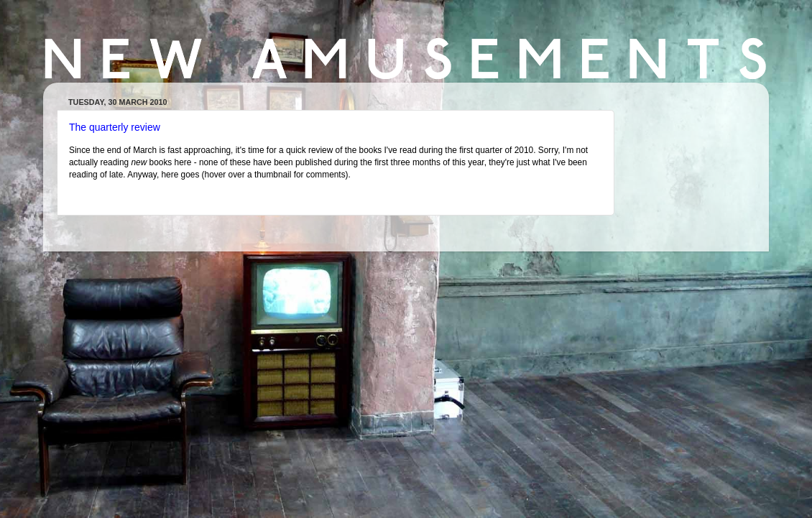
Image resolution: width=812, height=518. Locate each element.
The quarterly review (115, 127)
